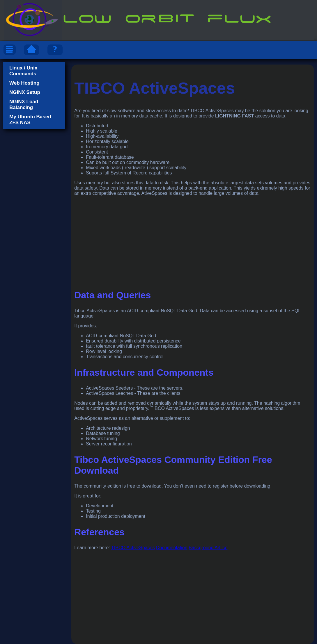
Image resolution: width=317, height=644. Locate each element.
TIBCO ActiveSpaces (133, 548)
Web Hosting (24, 83)
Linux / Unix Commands (23, 71)
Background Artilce (208, 548)
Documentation (172, 548)
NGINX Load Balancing (24, 105)
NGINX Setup (25, 92)
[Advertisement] (193, 241)
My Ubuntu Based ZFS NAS (30, 120)
